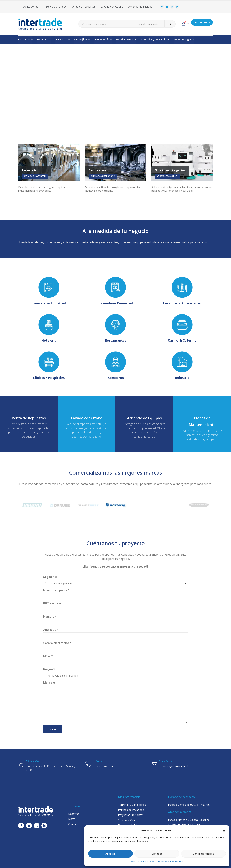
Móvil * (116, 659)
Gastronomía (102, 39)
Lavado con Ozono (112, 7)
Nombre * (116, 619)
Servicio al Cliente (56, 7)
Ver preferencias (203, 854)
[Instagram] (172, 7)
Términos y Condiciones (171, 862)
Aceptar (110, 854)
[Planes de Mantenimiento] (202, 422)
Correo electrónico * (116, 646)
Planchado (61, 39)
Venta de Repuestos (84, 7)
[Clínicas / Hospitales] (49, 366)
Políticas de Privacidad (142, 862)
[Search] (170, 24)
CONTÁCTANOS (202, 22)
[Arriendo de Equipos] (144, 421)
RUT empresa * (116, 606)
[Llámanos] (115, 764)
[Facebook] (162, 7)
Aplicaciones (31, 7)
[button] (224, 830)
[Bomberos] (115, 366)
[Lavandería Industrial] (49, 291)
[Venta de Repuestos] (29, 421)
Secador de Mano (126, 39)
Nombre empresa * (116, 593)
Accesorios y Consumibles (155, 39)
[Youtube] (167, 7)
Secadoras (43, 39)
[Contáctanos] (182, 764)
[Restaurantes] (115, 329)
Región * (116, 672)
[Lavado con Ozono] (87, 421)
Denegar (157, 854)
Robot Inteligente (184, 39)
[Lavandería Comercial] (115, 291)
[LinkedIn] (177, 7)
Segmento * (116, 580)
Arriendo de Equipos (140, 7)
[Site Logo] (40, 24)
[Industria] (182, 366)
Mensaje (116, 693)
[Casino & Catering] (182, 329)
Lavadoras (24, 39)
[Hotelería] (49, 329)
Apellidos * (116, 633)
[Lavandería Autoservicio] (182, 291)
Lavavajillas (81, 39)
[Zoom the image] (32, 501)
